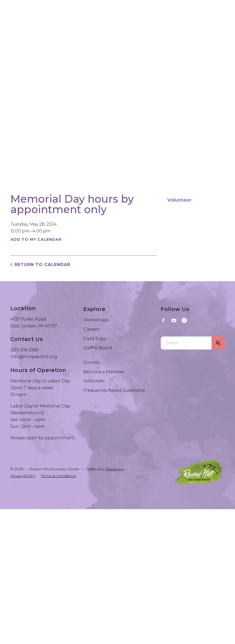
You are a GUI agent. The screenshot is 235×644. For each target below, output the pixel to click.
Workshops (96, 320)
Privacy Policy (23, 476)
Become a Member (104, 372)
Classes (91, 329)
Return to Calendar (42, 265)
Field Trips (95, 339)
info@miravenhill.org (34, 357)
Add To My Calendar (36, 239)
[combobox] (186, 343)
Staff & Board (98, 348)
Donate (92, 362)
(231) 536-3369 (24, 350)
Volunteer (179, 200)
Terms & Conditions (58, 476)
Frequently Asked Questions (114, 390)
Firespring (114, 469)
